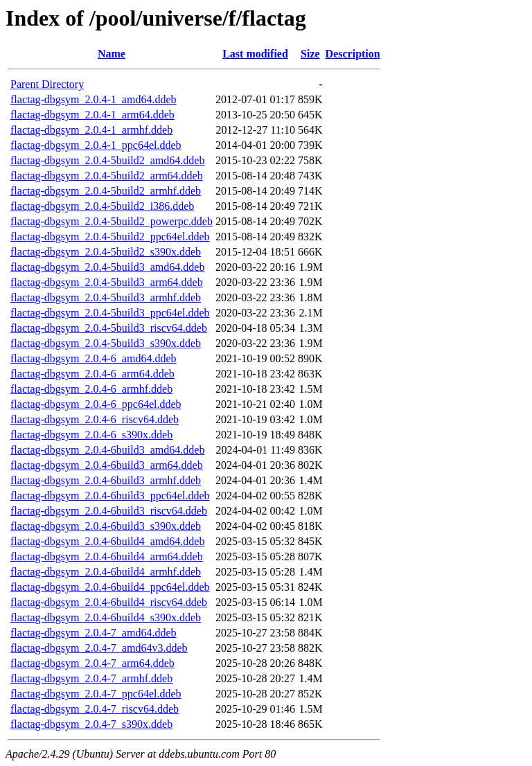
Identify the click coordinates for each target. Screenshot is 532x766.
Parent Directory (47, 84)
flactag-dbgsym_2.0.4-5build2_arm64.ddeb (107, 176)
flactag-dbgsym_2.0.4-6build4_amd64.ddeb (107, 541)
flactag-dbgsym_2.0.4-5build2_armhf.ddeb (106, 191)
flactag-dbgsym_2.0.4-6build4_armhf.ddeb (106, 572)
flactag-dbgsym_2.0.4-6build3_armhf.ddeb (106, 480)
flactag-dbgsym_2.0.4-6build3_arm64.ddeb (107, 465)
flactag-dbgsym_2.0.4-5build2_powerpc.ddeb (112, 221)
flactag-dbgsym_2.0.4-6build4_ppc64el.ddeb (110, 587)
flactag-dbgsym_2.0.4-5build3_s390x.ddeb (106, 343)
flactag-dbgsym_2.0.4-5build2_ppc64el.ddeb (110, 237)
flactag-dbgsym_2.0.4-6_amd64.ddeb (94, 358)
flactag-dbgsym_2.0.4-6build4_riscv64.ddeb (109, 602)
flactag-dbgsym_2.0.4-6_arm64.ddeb (92, 374)
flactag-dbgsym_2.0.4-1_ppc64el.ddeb (96, 145)
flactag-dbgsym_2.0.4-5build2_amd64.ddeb (107, 160)
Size (310, 54)
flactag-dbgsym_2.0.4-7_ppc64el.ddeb (96, 694)
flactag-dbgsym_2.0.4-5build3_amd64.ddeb (107, 267)
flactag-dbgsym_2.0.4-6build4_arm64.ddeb (107, 556)
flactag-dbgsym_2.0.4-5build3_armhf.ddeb (106, 297)
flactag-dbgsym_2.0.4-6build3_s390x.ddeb (106, 526)
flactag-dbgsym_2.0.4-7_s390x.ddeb (91, 724)
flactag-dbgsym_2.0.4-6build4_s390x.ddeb (106, 617)
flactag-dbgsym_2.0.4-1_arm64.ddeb (92, 115)
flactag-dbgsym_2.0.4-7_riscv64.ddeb (95, 709)
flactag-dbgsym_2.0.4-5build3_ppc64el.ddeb (110, 313)
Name (112, 54)
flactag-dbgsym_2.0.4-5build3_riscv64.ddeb (109, 328)
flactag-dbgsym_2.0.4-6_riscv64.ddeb (95, 419)
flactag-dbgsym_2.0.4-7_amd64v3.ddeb (99, 648)
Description (353, 54)
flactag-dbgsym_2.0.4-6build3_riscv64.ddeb (109, 511)
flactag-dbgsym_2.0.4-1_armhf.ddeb (91, 130)
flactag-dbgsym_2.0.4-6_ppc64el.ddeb (96, 404)
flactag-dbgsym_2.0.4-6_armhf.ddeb (91, 389)
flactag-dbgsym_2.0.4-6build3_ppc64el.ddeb (110, 496)
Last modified (255, 54)
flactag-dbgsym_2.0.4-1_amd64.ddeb (94, 99)
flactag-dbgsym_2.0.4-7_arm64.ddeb (92, 663)
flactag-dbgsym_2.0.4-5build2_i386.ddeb (102, 206)
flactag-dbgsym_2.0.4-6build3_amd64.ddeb (107, 450)
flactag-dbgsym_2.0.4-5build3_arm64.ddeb (107, 282)
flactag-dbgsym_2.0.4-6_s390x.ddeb (91, 435)
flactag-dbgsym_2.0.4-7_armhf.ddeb (91, 678)
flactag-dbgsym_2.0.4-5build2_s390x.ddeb (106, 252)
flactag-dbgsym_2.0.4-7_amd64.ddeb (94, 633)
